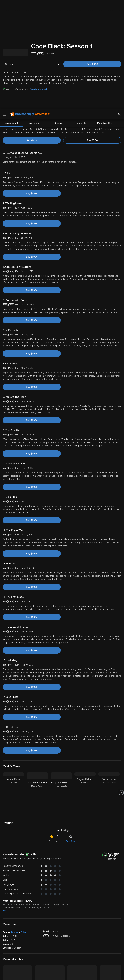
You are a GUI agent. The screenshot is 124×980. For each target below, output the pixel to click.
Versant (26, 948)
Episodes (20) (12, 14)
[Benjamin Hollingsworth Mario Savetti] (61, 683)
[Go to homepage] (30, 5)
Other (24, 823)
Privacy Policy (108, 948)
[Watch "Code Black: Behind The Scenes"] (32, 31)
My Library (39, 936)
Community (54, 732)
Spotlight (7, 936)
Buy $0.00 (92, 31)
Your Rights (97, 952)
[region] (62, 962)
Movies (6, 941)
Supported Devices (105, 941)
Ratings (58, 14)
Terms (62, 948)
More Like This (105, 14)
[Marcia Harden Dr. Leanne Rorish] (109, 683)
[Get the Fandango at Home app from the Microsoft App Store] (50, 917)
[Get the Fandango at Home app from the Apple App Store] (11, 917)
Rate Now (71, 732)
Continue (74, 975)
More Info (81, 14)
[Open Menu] (5, 5)
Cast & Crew (35, 14)
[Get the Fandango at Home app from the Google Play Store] (31, 917)
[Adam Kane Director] (13, 683)
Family (68, 941)
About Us (100, 936)
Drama (15, 823)
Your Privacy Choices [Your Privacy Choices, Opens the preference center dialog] (50, 975)
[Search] (120, 5)
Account (38, 941)
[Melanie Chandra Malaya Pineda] (37, 683)
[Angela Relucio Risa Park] (85, 683)
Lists (67, 936)
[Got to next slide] (121, 683)
